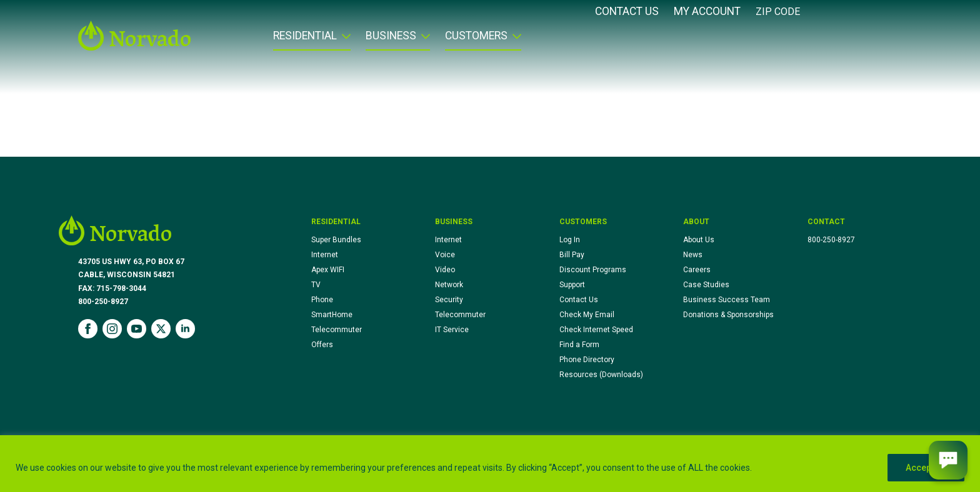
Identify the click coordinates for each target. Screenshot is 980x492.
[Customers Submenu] (514, 40)
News (693, 255)
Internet (325, 255)
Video (445, 270)
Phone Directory (587, 360)
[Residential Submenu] (344, 40)
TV (316, 285)
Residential (305, 36)
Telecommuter (337, 330)
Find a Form (579, 345)
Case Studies (706, 285)
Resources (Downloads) (601, 375)
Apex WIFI (328, 270)
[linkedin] (185, 329)
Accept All (926, 468)
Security (449, 300)
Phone (322, 300)
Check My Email (587, 315)
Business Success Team (727, 300)
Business (391, 36)
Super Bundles (336, 240)
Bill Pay (572, 255)
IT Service (452, 330)
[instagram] (112, 329)
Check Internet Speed (596, 330)
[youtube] (137, 329)
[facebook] (88, 329)
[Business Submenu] (423, 40)
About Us (699, 240)
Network (449, 285)
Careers (697, 270)
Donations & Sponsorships (728, 315)
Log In (570, 240)
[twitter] (161, 329)
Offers (322, 345)
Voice (445, 255)
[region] (490, 464)
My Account (707, 12)
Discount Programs (593, 270)
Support (572, 285)
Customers (476, 36)
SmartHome (332, 315)
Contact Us (627, 12)
